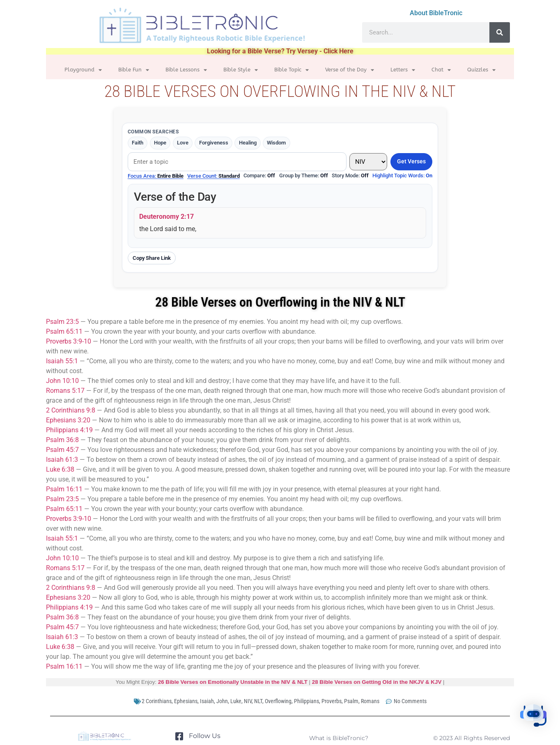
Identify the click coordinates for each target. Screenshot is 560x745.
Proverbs (332, 701)
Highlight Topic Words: (402, 175)
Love (183, 143)
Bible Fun (134, 70)
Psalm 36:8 (62, 440)
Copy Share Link (152, 258)
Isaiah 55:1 (62, 361)
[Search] (500, 32)
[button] (535, 718)
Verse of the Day (350, 70)
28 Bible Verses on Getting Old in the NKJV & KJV (377, 682)
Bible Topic (291, 70)
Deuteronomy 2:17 (166, 217)
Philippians (306, 701)
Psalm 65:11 (64, 331)
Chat (441, 70)
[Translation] (368, 162)
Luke (236, 701)
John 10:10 (62, 381)
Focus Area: (156, 176)
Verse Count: (213, 176)
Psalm (351, 701)
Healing (248, 143)
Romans (370, 701)
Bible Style (241, 70)
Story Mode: (350, 175)
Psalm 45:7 (62, 450)
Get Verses (411, 161)
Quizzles (481, 70)
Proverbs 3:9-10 (69, 341)
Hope (160, 143)
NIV (248, 701)
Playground (83, 70)
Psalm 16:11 (64, 489)
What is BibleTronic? (339, 738)
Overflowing (278, 701)
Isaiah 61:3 (62, 460)
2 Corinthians (157, 701)
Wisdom (277, 143)
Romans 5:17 (65, 391)
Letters (403, 70)
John (222, 701)
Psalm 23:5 (62, 322)
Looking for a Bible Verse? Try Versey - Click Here (280, 51)
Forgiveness (214, 143)
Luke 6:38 (60, 469)
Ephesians (186, 701)
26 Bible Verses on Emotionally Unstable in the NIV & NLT (233, 682)
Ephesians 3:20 (68, 420)
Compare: (259, 175)
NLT (258, 701)
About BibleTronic (436, 13)
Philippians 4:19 (69, 430)
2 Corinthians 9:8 (71, 410)
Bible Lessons (186, 70)
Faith (138, 143)
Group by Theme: (304, 175)
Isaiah (207, 701)
